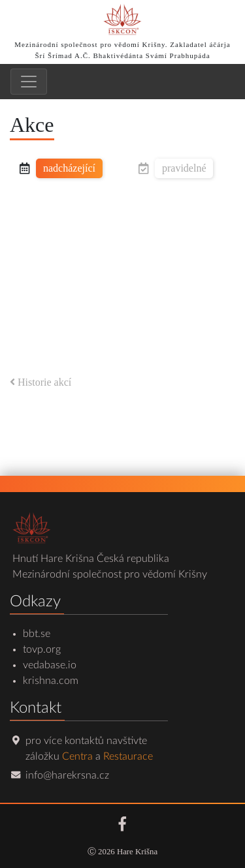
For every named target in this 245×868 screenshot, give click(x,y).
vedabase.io (50, 665)
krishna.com (51, 681)
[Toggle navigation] (29, 82)
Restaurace (128, 756)
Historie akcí (41, 382)
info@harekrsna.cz (67, 775)
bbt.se (37, 634)
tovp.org (42, 649)
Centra (77, 756)
